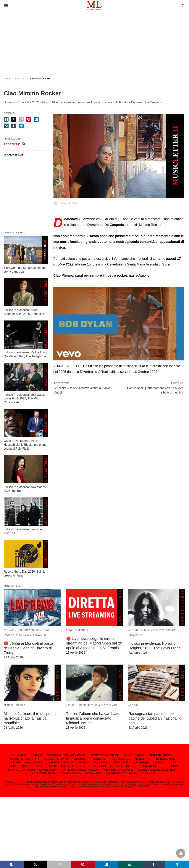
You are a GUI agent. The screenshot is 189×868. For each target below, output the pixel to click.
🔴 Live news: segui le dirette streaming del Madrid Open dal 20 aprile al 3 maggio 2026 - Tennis (94, 643)
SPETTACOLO (24, 635)
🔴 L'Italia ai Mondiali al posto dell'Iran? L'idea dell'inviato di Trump (28, 648)
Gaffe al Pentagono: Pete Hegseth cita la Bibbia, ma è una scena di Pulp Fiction (25, 445)
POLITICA (9, 635)
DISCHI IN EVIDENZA (153, 630)
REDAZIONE (12, 144)
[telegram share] (21, 126)
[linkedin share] (36, 119)
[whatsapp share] (6, 126)
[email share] (21, 119)
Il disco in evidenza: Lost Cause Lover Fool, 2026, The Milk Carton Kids (25, 399)
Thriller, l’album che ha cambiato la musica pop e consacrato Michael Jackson (93, 718)
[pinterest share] (29, 119)
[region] (95, 41)
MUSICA (37, 630)
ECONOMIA (24, 630)
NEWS (46, 630)
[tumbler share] (14, 126)
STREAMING (40, 635)
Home (7, 78)
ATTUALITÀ (10, 630)
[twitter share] (14, 119)
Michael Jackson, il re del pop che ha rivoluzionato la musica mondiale (32, 718)
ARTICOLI (20, 78)
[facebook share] (6, 119)
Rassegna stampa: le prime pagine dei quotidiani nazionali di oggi (155, 718)
